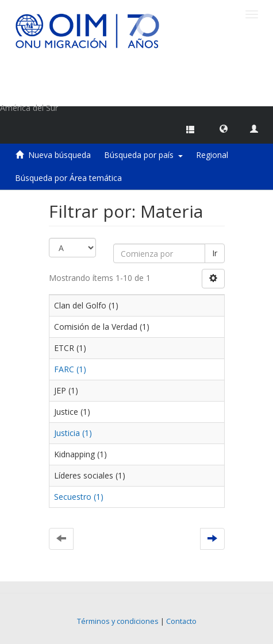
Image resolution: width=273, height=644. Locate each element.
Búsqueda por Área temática (68, 178)
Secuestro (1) (79, 497)
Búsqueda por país (143, 155)
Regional (212, 155)
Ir (215, 253)
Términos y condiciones (118, 621)
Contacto (181, 621)
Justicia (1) (73, 433)
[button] (224, 128)
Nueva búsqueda (59, 155)
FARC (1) (70, 369)
